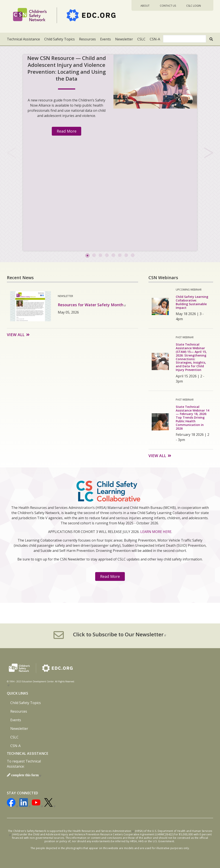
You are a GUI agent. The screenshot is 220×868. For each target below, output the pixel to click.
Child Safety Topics (60, 39)
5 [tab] (113, 256)
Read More (67, 131)
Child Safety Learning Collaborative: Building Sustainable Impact (192, 302)
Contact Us (168, 6)
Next (209, 152)
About (145, 6)
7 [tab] (126, 256)
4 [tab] (107, 256)
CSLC (141, 39)
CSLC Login (194, 6)
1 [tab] (87, 256)
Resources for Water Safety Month (92, 305)
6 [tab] (120, 256)
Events (105, 39)
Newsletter (124, 39)
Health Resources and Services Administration (103, 831)
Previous (11, 152)
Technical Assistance (23, 39)
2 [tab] (94, 256)
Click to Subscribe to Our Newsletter (120, 634)
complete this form (26, 775)
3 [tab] (100, 256)
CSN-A (155, 39)
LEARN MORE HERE (156, 532)
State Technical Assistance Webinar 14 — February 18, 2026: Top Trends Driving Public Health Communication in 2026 (192, 418)
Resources (87, 39)
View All (16, 335)
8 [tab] (133, 256)
